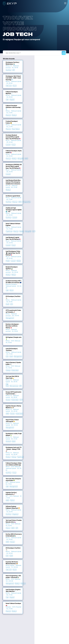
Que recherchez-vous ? (13, 53)
